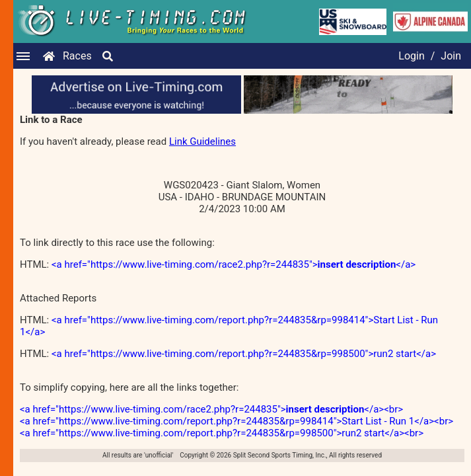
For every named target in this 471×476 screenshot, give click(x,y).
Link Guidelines (202, 141)
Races (77, 56)
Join (451, 56)
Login (411, 56)
